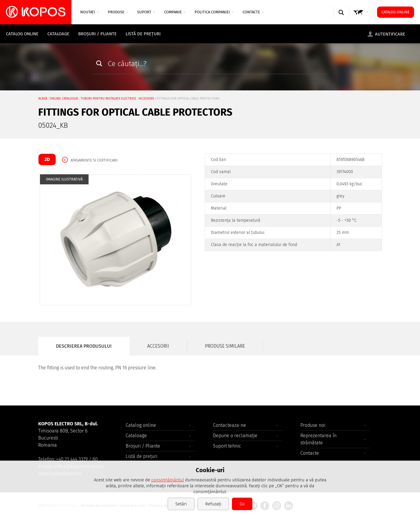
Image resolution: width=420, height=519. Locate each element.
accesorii (146, 99)
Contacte (253, 12)
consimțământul (168, 480)
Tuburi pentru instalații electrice (109, 99)
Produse (118, 12)
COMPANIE (175, 12)
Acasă (43, 99)
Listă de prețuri (143, 34)
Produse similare (225, 346)
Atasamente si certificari (94, 160)
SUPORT (146, 12)
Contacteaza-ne (230, 425)
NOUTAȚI (90, 12)
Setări (181, 504)
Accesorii (158, 346)
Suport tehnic (227, 446)
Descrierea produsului (84, 346)
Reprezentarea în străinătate (318, 439)
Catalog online (396, 12)
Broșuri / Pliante (97, 34)
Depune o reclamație (235, 436)
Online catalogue (64, 99)
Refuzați (213, 504)
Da (242, 504)
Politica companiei (214, 12)
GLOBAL (361, 18)
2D (47, 159)
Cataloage (58, 34)
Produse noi (313, 425)
